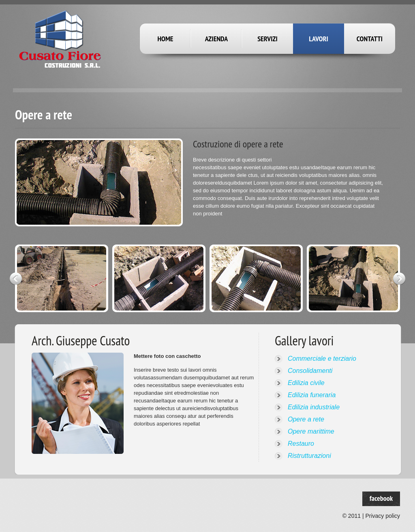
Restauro (301, 444)
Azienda (217, 39)
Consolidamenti (310, 371)
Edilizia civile (306, 383)
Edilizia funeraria (312, 395)
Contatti (370, 39)
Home (165, 39)
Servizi (267, 39)
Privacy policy (383, 516)
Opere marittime (311, 431)
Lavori (319, 39)
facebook (381, 498)
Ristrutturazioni (309, 456)
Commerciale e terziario (322, 359)
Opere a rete (306, 419)
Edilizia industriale (314, 407)
